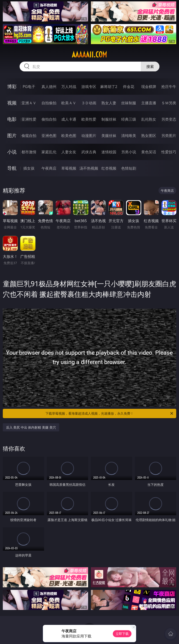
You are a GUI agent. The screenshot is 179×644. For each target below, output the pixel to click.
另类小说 (129, 152)
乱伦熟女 (149, 119)
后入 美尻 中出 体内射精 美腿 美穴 (31, 427)
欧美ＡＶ (69, 103)
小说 (12, 152)
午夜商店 (49, 168)
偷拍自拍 (49, 119)
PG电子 (29, 87)
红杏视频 (109, 168)
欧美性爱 (89, 119)
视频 (12, 103)
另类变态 (169, 119)
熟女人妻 (109, 103)
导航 (12, 168)
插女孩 (29, 168)
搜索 (150, 66)
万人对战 (69, 87)
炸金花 (129, 87)
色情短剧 (129, 168)
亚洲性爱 (29, 119)
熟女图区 (149, 136)
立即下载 (122, 634)
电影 (12, 119)
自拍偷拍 (49, 103)
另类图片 (169, 136)
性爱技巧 (169, 152)
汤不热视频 (89, 168)
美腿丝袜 (109, 136)
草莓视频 (69, 168)
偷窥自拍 (29, 136)
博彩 (12, 86)
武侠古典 (89, 152)
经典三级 (129, 119)
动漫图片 (89, 136)
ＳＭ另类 (169, 103)
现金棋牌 (149, 87)
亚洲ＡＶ (29, 103)
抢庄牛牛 (169, 87)
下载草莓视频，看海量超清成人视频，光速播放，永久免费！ (110, 413)
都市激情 (29, 152)
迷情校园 (109, 152)
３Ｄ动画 (89, 103)
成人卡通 (69, 119)
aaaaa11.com (89, 55)
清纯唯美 (129, 136)
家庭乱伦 (49, 152)
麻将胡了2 (109, 87)
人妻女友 (69, 152)
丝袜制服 (129, 103)
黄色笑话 (149, 152)
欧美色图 (69, 136)
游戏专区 (89, 87)
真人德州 (49, 87)
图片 (12, 135)
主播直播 (149, 103)
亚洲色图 (49, 136)
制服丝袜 (109, 119)
